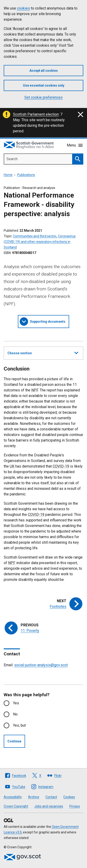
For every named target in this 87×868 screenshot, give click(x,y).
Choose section (43, 352)
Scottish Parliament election (36, 114)
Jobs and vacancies (49, 806)
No (15, 714)
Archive (34, 797)
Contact (51, 797)
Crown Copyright (16, 806)
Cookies (69, 797)
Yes (16, 703)
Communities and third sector (35, 236)
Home (8, 175)
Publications (26, 175)
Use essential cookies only (44, 85)
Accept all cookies (44, 71)
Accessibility (13, 797)
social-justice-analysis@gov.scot (41, 665)
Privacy (75, 806)
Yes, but (19, 725)
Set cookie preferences (43, 97)
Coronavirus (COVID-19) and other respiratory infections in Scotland (40, 242)
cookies (23, 8)
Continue (14, 741)
